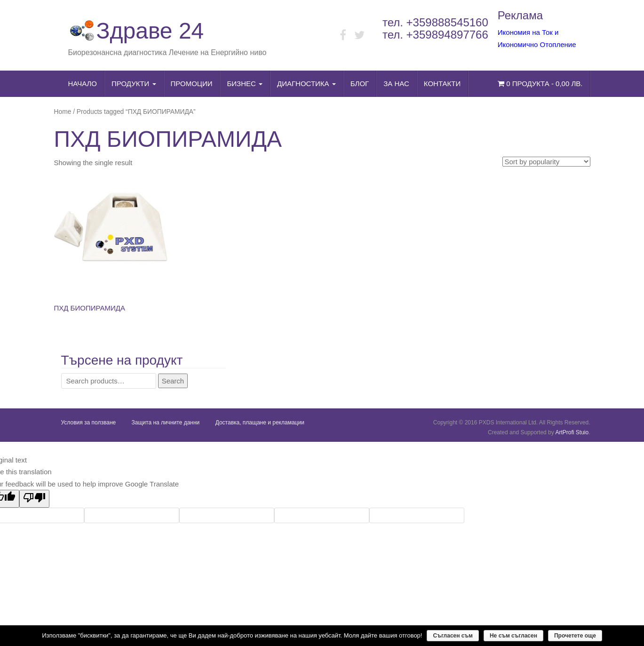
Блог (360, 84)
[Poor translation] (34, 499)
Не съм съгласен (513, 636)
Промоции (192, 84)
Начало (83, 84)
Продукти (134, 84)
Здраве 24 (136, 31)
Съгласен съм (453, 636)
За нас (396, 84)
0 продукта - (540, 84)
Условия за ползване (89, 423)
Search (173, 381)
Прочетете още (575, 636)
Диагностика (306, 84)
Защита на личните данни (166, 423)
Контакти (442, 84)
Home (63, 112)
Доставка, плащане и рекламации (260, 423)
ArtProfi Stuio (572, 432)
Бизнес (245, 84)
